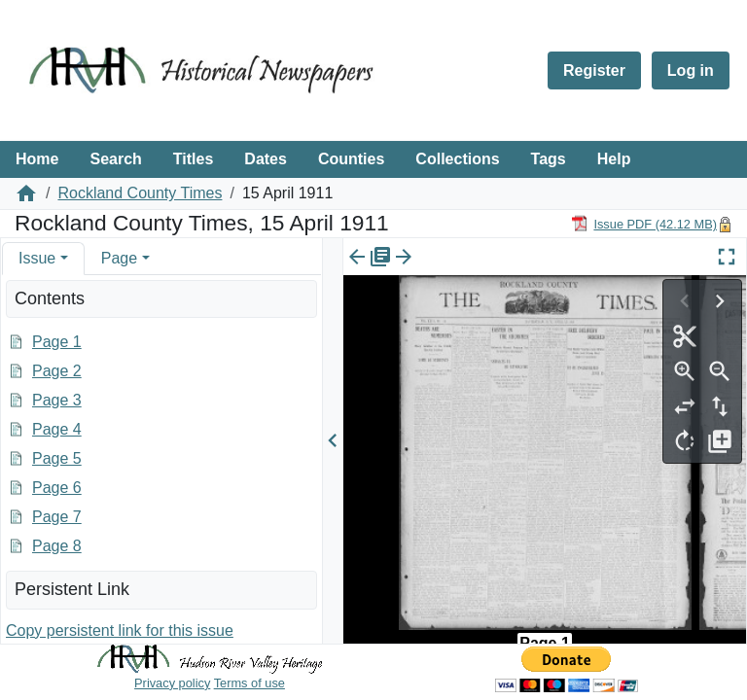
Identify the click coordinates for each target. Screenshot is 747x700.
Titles (194, 159)
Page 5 (57, 458)
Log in (691, 70)
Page (119, 258)
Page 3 (57, 400)
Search (115, 159)
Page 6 (57, 488)
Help (614, 159)
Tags (549, 159)
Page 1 (57, 342)
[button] (64, 258)
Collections (457, 159)
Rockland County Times (140, 193)
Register (594, 70)
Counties (351, 159)
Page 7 (57, 517)
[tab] (43, 258)
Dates (266, 159)
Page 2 (57, 371)
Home (37, 159)
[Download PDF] (644, 223)
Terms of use (249, 683)
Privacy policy (172, 683)
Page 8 (57, 546)
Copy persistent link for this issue (120, 630)
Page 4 (57, 429)
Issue (37, 258)
